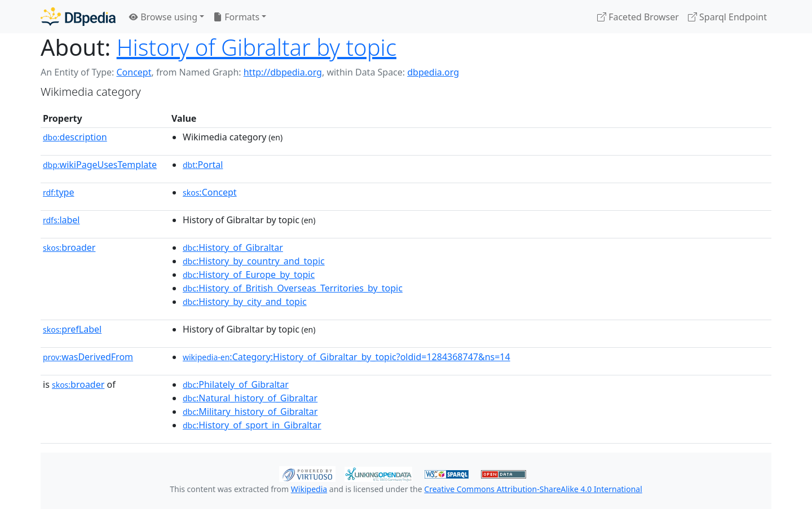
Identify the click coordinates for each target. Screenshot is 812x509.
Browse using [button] (163, 17)
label (61, 220)
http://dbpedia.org (283, 72)
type (59, 192)
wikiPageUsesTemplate (100, 165)
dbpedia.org (433, 72)
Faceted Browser (638, 17)
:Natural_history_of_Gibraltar (250, 398)
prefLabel (72, 329)
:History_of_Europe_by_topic (249, 275)
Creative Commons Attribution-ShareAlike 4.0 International (533, 489)
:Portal (203, 165)
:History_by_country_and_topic (254, 261)
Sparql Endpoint (727, 17)
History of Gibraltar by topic (257, 47)
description (75, 137)
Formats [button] (236, 17)
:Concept (210, 192)
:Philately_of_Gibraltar (236, 384)
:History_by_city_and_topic (245, 302)
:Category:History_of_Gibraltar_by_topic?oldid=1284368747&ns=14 (347, 357)
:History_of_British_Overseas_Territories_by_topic (293, 288)
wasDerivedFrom (88, 357)
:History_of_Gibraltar (233, 247)
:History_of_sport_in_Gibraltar (252, 425)
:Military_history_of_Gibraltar (250, 411)
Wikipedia (309, 489)
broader (69, 247)
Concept (134, 72)
